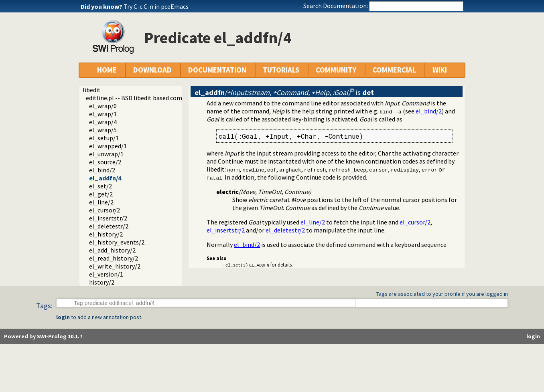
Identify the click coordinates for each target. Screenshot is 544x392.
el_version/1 (106, 274)
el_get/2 (101, 194)
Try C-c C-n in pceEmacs (156, 6)
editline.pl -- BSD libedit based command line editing (158, 98)
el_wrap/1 (103, 114)
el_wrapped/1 (108, 146)
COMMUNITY (336, 70)
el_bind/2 (102, 170)
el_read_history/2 (114, 258)
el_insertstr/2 (108, 218)
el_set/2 (100, 186)
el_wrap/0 (103, 106)
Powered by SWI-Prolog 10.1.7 (43, 336)
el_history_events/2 (117, 242)
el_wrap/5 (103, 130)
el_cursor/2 (105, 210)
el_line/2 (101, 202)
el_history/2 (106, 234)
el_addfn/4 (105, 178)
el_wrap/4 (103, 122)
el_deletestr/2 (109, 226)
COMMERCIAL (394, 70)
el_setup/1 (104, 138)
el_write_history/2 (115, 266)
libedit (92, 90)
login (63, 317)
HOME (107, 70)
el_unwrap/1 (106, 154)
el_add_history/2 (112, 250)
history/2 (102, 282)
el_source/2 (105, 162)
